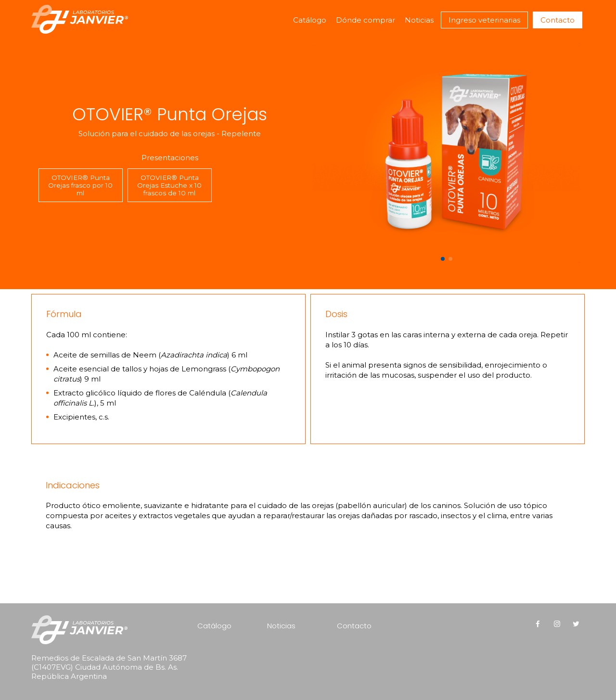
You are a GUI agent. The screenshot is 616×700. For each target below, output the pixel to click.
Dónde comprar (366, 20)
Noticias (419, 20)
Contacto (558, 20)
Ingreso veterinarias (484, 20)
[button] (443, 259)
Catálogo (310, 20)
